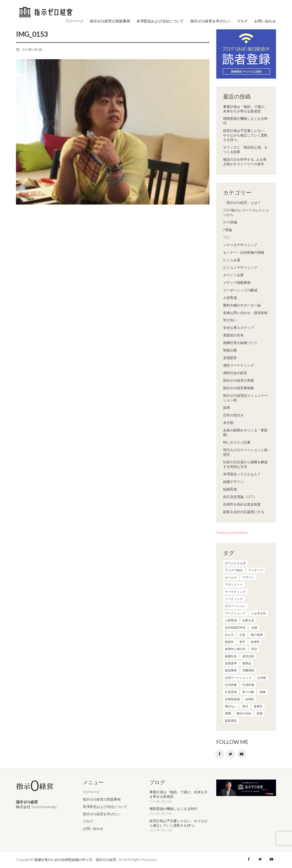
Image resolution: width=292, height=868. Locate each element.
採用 (227, 407)
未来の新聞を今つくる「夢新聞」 (245, 432)
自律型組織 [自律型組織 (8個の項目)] (232, 699)
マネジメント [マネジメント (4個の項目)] (234, 584)
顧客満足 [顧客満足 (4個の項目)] (231, 721)
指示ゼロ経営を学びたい (102, 814)
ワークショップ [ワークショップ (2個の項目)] (235, 613)
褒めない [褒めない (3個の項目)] (231, 706)
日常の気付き (233, 415)
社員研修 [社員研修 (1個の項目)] (248, 685)
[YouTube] (242, 754)
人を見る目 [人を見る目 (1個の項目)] (259, 613)
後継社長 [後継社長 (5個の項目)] (231, 656)
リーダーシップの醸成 (240, 290)
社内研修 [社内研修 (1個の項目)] (231, 685)
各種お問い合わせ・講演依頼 (245, 313)
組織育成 (230, 489)
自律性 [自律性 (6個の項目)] (250, 699)
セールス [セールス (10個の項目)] (231, 577)
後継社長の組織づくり (240, 343)
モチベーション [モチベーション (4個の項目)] (235, 606)
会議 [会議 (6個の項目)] (254, 627)
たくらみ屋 (232, 260)
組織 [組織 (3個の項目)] (263, 692)
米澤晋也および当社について (105, 807)
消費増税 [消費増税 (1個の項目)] (248, 670)
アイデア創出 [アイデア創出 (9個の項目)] (234, 570)
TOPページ (91, 792)
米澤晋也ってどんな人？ (242, 474)
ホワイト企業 (233, 275)
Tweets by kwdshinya (232, 533)
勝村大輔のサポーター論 (242, 305)
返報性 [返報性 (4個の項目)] (258, 706)
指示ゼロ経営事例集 (239, 388)
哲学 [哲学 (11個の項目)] (242, 642)
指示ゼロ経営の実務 (239, 380)
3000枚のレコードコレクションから (246, 212)
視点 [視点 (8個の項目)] (245, 706)
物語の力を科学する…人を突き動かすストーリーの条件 (245, 162)
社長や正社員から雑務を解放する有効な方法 (245, 464)
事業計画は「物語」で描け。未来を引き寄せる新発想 (245, 109)
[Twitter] (231, 754)
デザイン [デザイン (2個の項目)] (248, 577)
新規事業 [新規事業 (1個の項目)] (231, 670)
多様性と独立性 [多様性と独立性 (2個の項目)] (235, 649)
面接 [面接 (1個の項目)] (260, 713)
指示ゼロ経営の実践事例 (102, 799)
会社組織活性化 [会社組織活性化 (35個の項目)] (235, 627)
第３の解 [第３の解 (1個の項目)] (248, 692)
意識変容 (230, 358)
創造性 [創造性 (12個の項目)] (229, 642)
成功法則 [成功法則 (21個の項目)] (248, 656)
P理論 (228, 230)
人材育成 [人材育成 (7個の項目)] (231, 620)
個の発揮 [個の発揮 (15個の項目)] (257, 635)
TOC (227, 237)
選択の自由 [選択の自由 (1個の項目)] (244, 713)
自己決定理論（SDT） (240, 497)
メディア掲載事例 (237, 282)
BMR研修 (230, 222)
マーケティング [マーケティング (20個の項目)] (235, 592)
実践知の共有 (233, 335)
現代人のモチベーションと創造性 (245, 452)
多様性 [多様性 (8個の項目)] (255, 642)
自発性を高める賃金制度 (242, 504)
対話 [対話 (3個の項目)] (254, 649)
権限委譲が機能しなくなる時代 (245, 121)
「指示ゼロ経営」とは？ (242, 202)
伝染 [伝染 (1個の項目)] (242, 635)
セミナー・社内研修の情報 (244, 252)
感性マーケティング (239, 365)
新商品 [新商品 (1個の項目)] (247, 663)
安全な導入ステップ (239, 327)
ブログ (88, 821)
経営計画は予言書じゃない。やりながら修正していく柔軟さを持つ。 (245, 135)
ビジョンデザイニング (240, 267)
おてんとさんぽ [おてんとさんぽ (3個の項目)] (235, 563)
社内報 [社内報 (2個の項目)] (262, 678)
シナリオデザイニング (240, 245)
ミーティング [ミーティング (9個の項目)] (234, 599)
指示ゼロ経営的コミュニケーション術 (245, 398)
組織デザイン (233, 482)
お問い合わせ (93, 828)
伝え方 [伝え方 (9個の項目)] (229, 635)
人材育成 (230, 298)
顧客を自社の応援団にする (244, 512)
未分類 (228, 423)
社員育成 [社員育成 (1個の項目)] (231, 692)
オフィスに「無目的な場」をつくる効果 (245, 149)
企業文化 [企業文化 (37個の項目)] (248, 620)
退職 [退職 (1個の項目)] (228, 713)
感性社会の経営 (235, 373)
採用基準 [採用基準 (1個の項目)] (231, 663)
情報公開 (230, 350)
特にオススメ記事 (237, 442)
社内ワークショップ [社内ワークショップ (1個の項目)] (238, 678)
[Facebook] (220, 754)
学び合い (230, 320)
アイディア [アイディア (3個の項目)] (256, 570)
